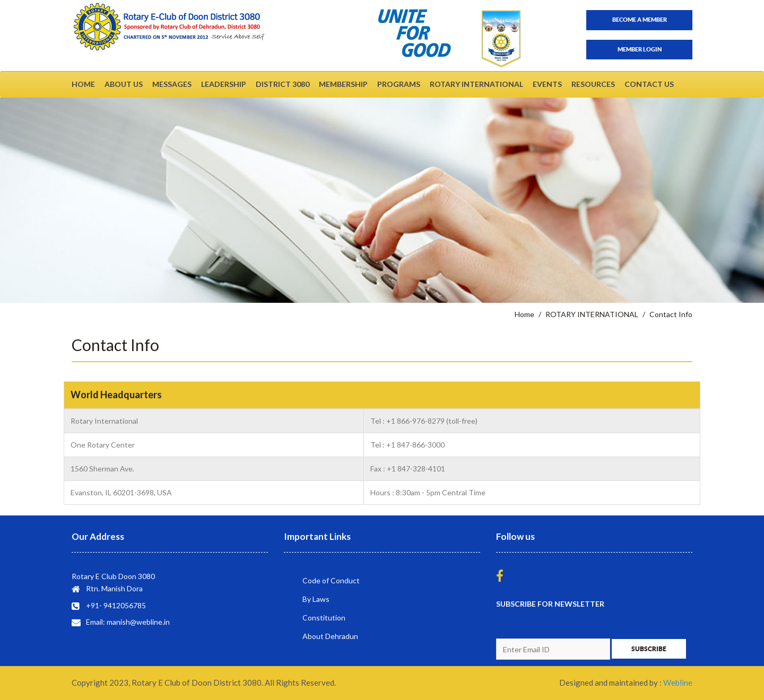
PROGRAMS (399, 84)
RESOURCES (593, 84)
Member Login (640, 49)
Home (524, 314)
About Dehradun (330, 636)
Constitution (324, 618)
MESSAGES (172, 84)
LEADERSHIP (224, 84)
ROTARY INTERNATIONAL (476, 84)
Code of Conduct (331, 580)
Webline (678, 682)
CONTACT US (649, 84)
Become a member (640, 20)
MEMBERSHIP (343, 84)
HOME (83, 84)
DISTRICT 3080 (283, 84)
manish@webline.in (138, 622)
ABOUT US (124, 84)
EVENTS (547, 84)
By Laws (316, 599)
